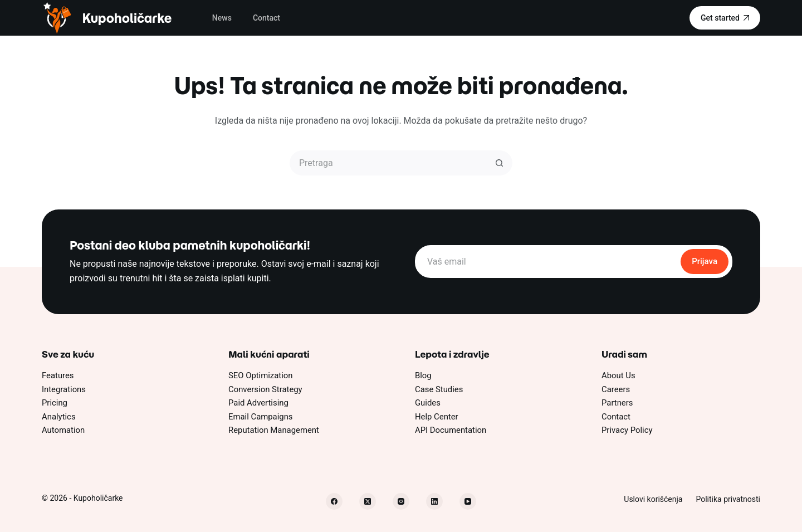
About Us (618, 375)
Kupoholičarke (127, 18)
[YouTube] (468, 501)
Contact (266, 18)
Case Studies (439, 389)
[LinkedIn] (434, 501)
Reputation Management (274, 430)
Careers (616, 389)
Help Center (437, 417)
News (222, 18)
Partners (617, 403)
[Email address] (547, 262)
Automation (63, 430)
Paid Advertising (258, 403)
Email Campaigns (261, 417)
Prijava (705, 261)
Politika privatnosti (728, 499)
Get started (725, 18)
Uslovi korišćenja (653, 499)
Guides (428, 403)
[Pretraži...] (388, 163)
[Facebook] (334, 501)
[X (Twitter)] (368, 501)
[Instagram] (401, 501)
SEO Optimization (260, 375)
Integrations (64, 389)
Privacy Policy (627, 430)
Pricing (55, 403)
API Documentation (451, 430)
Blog (423, 375)
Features (58, 375)
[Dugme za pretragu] (500, 163)
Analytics (59, 417)
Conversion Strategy (265, 389)
